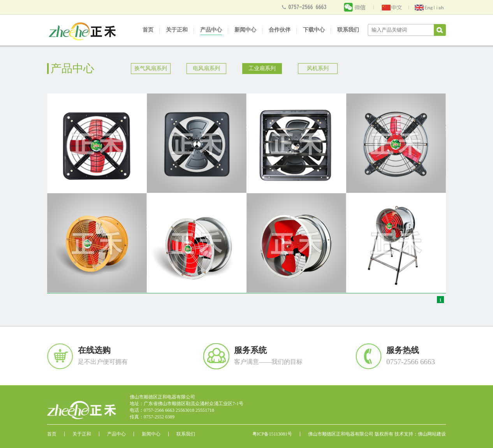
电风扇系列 (206, 68)
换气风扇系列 (151, 68)
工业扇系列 (262, 68)
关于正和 (177, 30)
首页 (148, 30)
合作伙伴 (280, 30)
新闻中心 (245, 30)
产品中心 (211, 30)
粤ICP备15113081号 (272, 434)
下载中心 (314, 30)
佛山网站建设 (432, 434)
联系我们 (348, 30)
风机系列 (318, 68)
